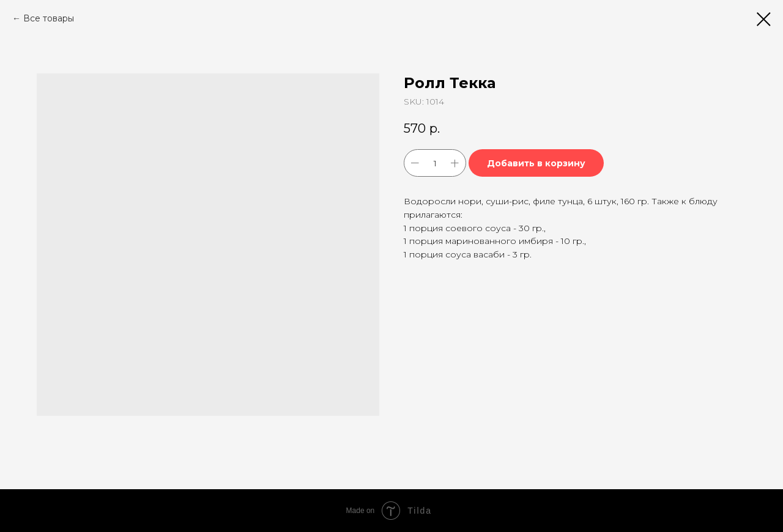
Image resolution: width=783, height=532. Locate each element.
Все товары (49, 18)
